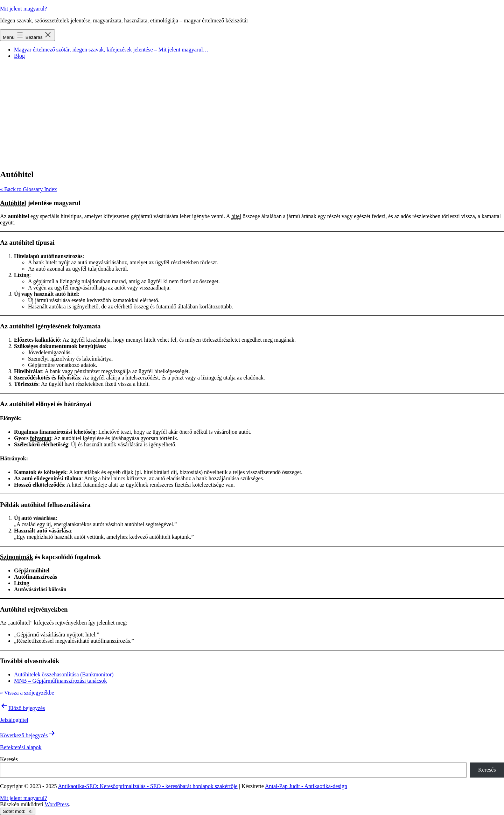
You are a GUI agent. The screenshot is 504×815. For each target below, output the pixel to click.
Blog (19, 56)
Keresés (9, 759)
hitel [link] (236, 216)
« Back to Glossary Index (29, 189)
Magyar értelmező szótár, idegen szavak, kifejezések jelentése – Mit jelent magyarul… (111, 50)
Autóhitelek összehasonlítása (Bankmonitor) (64, 674)
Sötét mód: (18, 811)
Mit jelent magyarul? (23, 9)
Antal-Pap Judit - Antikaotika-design (306, 786)
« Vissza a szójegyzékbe (27, 693)
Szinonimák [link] (17, 557)
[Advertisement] (252, 114)
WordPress (57, 804)
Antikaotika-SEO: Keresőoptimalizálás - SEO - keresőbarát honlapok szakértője (148, 786)
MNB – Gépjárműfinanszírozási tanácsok (60, 681)
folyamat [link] (41, 438)
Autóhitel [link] (13, 203)
